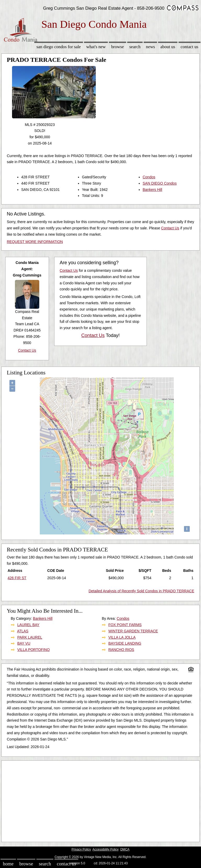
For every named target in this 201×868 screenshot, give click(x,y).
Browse (118, 47)
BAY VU (24, 643)
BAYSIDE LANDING (125, 643)
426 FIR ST (17, 578)
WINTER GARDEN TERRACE (133, 631)
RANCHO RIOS (121, 650)
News (151, 47)
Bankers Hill (152, 190)
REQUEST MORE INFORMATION (35, 242)
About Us (168, 47)
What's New (96, 47)
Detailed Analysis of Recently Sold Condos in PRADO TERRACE (141, 591)
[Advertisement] (100, 800)
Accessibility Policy (105, 849)
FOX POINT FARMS (125, 625)
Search (135, 47)
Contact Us (189, 47)
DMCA (125, 849)
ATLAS (23, 631)
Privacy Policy (81, 849)
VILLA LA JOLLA (122, 637)
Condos (149, 177)
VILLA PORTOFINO (33, 650)
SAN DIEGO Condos (160, 183)
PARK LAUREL (30, 637)
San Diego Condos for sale (59, 47)
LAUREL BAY (28, 625)
